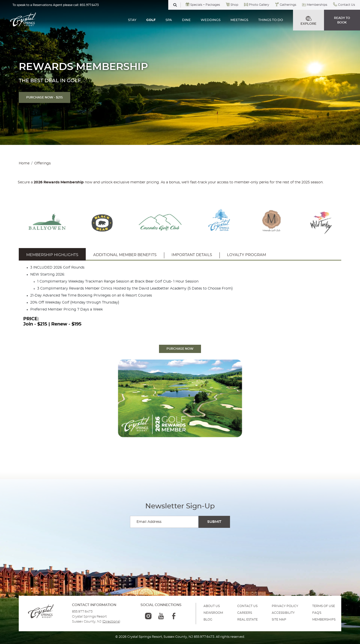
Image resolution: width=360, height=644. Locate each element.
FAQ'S (317, 613)
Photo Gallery (259, 5)
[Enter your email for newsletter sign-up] (164, 522)
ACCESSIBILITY (283, 613)
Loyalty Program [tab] (246, 255)
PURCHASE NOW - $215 (44, 97)
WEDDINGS (211, 20)
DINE (186, 20)
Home (24, 163)
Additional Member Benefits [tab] (125, 255)
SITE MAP (279, 620)
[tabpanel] (180, 296)
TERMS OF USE (324, 606)
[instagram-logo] (148, 616)
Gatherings (288, 5)
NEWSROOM (213, 613)
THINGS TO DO (271, 20)
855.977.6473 (89, 5)
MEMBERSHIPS (324, 620)
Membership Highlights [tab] (52, 255)
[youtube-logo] (161, 616)
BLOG (208, 620)
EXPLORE (308, 21)
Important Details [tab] (192, 255)
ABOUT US (212, 606)
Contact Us (346, 5)
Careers (245, 613)
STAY (132, 20)
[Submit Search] (214, 522)
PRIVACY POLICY (285, 606)
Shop (234, 5)
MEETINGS (239, 20)
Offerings (42, 163)
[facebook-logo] (174, 616)
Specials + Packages (205, 5)
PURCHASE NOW (180, 349)
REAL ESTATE (247, 620)
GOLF (151, 20)
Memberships (317, 5)
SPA (169, 20)
